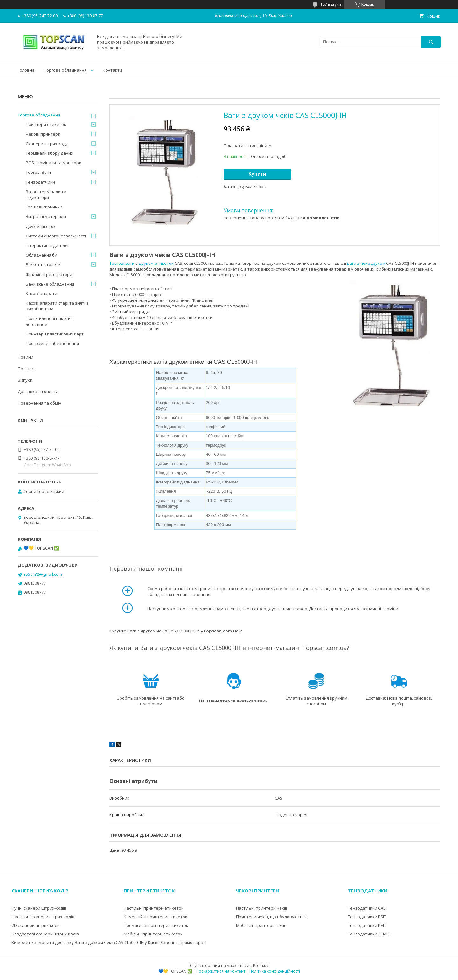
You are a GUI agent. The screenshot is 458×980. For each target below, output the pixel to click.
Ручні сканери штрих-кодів (39, 908)
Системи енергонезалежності (56, 236)
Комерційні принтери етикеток (156, 917)
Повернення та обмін (40, 403)
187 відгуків (331, 4)
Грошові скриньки (44, 207)
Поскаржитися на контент (221, 971)
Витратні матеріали (46, 216)
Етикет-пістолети (43, 264)
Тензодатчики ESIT (367, 917)
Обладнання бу (41, 255)
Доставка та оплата (38, 391)
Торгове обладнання (65, 70)
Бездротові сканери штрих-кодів (45, 934)
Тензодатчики (40, 182)
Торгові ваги (122, 263)
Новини (26, 357)
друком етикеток (156, 263)
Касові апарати (42, 293)
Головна (26, 70)
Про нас (26, 369)
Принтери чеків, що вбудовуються (271, 917)
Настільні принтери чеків (262, 908)
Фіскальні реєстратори (49, 274)
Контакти (112, 70)
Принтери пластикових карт (55, 334)
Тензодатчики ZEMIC (369, 934)
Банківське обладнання (50, 284)
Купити (257, 174)
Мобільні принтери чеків (261, 925)
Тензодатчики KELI (367, 925)
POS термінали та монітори (54, 163)
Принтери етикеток (46, 124)
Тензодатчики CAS (367, 908)
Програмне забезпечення (52, 343)
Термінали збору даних (49, 153)
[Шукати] (431, 42)
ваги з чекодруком (366, 263)
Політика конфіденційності (275, 971)
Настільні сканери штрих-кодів (43, 917)
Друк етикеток (41, 226)
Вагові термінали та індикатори (46, 194)
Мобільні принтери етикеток (153, 934)
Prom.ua (261, 966)
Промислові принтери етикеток (156, 925)
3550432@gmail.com (43, 574)
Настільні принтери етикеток (154, 908)
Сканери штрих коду (47, 144)
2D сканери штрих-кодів (36, 925)
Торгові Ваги (38, 172)
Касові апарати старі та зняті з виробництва (57, 306)
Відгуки (25, 380)
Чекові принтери (43, 134)
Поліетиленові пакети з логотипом (50, 321)
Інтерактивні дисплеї (47, 245)
